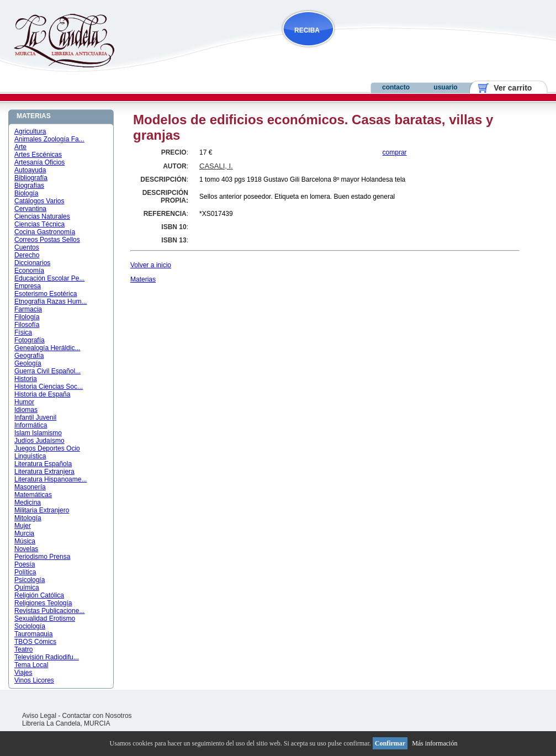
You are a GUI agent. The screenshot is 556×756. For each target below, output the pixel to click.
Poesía (25, 564)
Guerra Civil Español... (47, 371)
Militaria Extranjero (42, 510)
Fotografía (30, 340)
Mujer (23, 526)
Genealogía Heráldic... (47, 348)
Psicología (30, 580)
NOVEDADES (364, 52)
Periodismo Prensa (42, 557)
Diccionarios (32, 263)
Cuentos (27, 247)
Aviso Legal (39, 716)
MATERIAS (34, 116)
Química (27, 588)
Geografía (29, 356)
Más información (435, 743)
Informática (31, 425)
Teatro (23, 649)
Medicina (28, 503)
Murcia (24, 533)
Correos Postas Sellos (47, 240)
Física (23, 332)
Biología (26, 193)
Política (25, 572)
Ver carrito (509, 88)
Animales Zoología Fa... (49, 139)
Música (25, 541)
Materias (143, 279)
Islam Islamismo (38, 433)
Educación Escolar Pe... (49, 278)
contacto (396, 87)
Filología (27, 317)
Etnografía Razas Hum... (51, 302)
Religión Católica (39, 595)
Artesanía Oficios (39, 162)
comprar (395, 152)
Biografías (29, 186)
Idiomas (26, 410)
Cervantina (30, 209)
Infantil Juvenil (35, 417)
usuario (445, 87)
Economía (29, 271)
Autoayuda (30, 170)
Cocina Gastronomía (45, 232)
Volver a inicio (151, 265)
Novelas (26, 549)
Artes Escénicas (38, 155)
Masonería (30, 487)
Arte (20, 147)
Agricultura (30, 131)
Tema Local (31, 665)
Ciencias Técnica (39, 224)
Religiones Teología (43, 603)
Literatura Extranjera (44, 472)
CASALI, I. (216, 166)
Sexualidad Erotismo (45, 618)
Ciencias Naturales (42, 216)
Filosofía (27, 325)
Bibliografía (31, 178)
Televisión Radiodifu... (47, 657)
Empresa (28, 286)
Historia (26, 379)
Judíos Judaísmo (39, 441)
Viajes (23, 673)
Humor (24, 402)
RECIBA (307, 30)
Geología (28, 363)
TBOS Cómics (35, 642)
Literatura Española (43, 464)
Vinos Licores (34, 680)
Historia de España (42, 394)
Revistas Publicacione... (49, 611)
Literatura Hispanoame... (51, 479)
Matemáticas (33, 495)
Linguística (30, 456)
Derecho (27, 255)
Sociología (30, 626)
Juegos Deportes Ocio (47, 448)
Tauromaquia (33, 634)
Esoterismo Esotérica (46, 294)
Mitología (28, 518)
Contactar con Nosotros (97, 716)
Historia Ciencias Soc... (49, 387)
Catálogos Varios (39, 201)
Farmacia (28, 309)
